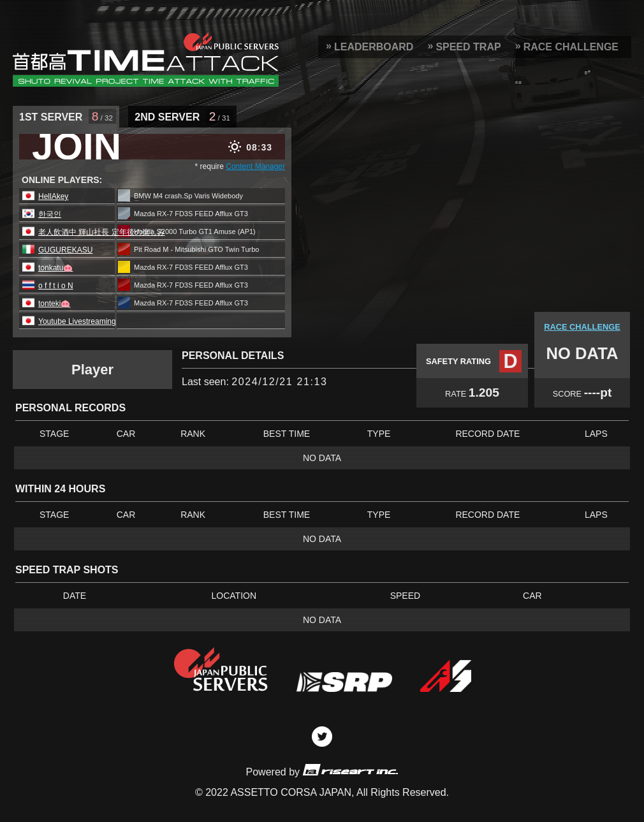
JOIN (77, 147)
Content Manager (255, 166)
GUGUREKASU (65, 250)
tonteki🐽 (54, 304)
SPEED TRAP (468, 47)
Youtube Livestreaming (77, 321)
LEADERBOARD (374, 47)
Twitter (322, 737)
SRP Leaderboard (146, 59)
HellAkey (53, 196)
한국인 (50, 214)
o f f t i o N (56, 286)
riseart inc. (350, 769)
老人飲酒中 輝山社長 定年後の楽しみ (102, 232)
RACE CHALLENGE (571, 47)
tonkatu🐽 (55, 268)
